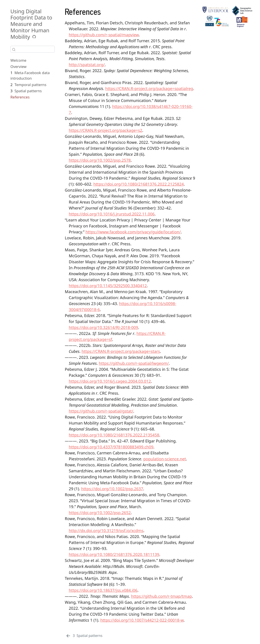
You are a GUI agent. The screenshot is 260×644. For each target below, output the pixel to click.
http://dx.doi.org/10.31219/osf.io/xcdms (106, 531)
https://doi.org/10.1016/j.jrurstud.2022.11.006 (112, 214)
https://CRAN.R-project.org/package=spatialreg (149, 88)
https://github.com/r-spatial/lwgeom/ (134, 363)
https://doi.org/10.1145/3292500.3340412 (108, 286)
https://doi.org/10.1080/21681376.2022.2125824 (139, 184)
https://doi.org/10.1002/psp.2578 (100, 160)
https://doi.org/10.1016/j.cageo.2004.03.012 (110, 381)
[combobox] (33, 49)
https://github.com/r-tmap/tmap (161, 596)
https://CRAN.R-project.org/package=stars (121, 351)
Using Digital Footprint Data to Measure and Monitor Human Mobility (31, 24)
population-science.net (164, 459)
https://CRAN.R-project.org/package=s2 (105, 130)
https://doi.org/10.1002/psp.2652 (100, 513)
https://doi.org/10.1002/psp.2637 (112, 489)
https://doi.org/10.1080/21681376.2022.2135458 (114, 435)
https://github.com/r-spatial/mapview (104, 35)
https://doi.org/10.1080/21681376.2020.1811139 (114, 554)
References (20, 97)
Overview (19, 66)
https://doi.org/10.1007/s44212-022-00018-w (142, 620)
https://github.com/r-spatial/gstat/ (101, 411)
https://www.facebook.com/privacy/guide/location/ (133, 232)
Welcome (18, 60)
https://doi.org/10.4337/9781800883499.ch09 (111, 447)
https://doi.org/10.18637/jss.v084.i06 (103, 590)
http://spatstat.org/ (87, 65)
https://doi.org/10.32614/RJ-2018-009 (103, 327)
